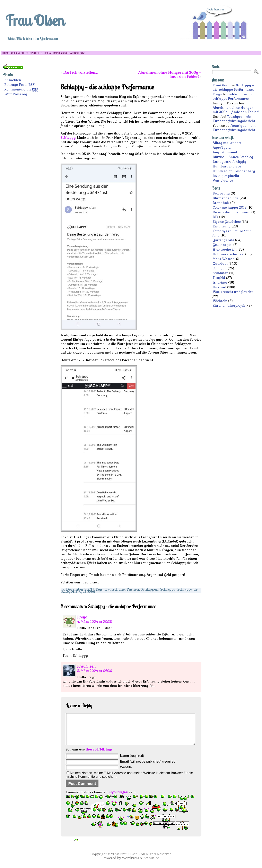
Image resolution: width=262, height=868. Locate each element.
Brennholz (221, 203)
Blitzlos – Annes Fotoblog (233, 157)
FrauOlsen (86, 666)
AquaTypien (223, 147)
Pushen (133, 589)
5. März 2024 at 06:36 (95, 671)
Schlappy (68, 138)
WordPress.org (16, 94)
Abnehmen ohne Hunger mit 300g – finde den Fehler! (170, 75)
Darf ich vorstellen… (81, 72)
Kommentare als (21, 89)
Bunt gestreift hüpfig (229, 162)
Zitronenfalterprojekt (230, 306)
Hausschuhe (115, 589)
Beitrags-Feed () (20, 85)
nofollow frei (118, 798)
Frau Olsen (35, 20)
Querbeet (87, 591)
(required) (132, 762)
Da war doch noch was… (232, 212)
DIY (216, 217)
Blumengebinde (226, 198)
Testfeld (219, 278)
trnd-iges (220, 282)
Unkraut (220, 287)
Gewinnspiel (223, 245)
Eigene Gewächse (227, 222)
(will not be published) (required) (148, 768)
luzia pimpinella (226, 176)
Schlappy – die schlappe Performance (234, 87)
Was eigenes (223, 180)
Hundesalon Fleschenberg (234, 171)
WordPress (130, 864)
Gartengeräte (223, 240)
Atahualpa (151, 864)
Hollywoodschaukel (229, 254)
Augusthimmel (225, 152)
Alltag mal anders (227, 143)
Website (126, 773)
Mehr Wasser (223, 259)
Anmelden (13, 80)
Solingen (220, 268)
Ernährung (222, 226)
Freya (82, 617)
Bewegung (221, 193)
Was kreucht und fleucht (233, 292)
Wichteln (220, 301)
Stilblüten (221, 273)
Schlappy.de (187, 589)
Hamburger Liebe (227, 166)
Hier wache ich (225, 249)
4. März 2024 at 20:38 (95, 622)
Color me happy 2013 (230, 207)
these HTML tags (99, 756)
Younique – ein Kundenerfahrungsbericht (234, 119)
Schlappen (150, 589)
